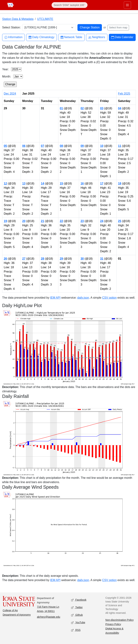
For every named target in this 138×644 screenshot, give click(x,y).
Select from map (118, 28)
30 (82, 259)
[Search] (70, 5)
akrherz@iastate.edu (49, 617)
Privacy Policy (113, 624)
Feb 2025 (124, 94)
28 (43, 259)
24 (102, 221)
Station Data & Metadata (18, 19)
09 (82, 146)
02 (82, 108)
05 (5, 146)
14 (43, 183)
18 (120, 183)
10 (102, 146)
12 (5, 183)
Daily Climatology (42, 37)
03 (102, 108)
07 (43, 146)
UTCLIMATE (45, 19)
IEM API (55, 298)
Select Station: (11, 27)
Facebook (79, 600)
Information (13, 37)
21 (43, 221)
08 (61, 146)
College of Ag (10, 610)
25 (120, 221)
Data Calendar (122, 37)
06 (24, 146)
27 (24, 259)
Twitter (77, 607)
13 (24, 183)
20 (24, 221)
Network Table (71, 37)
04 (120, 108)
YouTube (78, 623)
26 (5, 259)
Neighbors (97, 37)
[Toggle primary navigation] (127, 5)
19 (5, 221)
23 (82, 221)
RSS (76, 630)
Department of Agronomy (17, 615)
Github (77, 615)
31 (102, 259)
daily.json (83, 298)
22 (61, 221)
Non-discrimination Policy (120, 620)
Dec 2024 (10, 94)
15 (61, 183)
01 (61, 108)
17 (102, 183)
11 (120, 146)
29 (61, 259)
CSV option (109, 298)
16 (82, 183)
